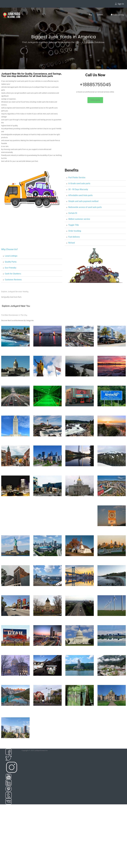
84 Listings (80, 624)
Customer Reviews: (13, 280)
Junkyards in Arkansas (80, 709)
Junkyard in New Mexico (112, 530)
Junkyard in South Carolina (15, 620)
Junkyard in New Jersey (112, 500)
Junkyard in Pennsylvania (80, 590)
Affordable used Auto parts (80, 195)
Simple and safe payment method (83, 201)
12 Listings (112, 654)
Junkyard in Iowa (47, 410)
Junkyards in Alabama (79, 679)
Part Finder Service (77, 178)
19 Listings (47, 474)
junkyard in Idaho (80, 380)
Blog (91, 15)
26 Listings (79, 384)
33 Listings (15, 684)
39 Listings (47, 713)
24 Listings (80, 506)
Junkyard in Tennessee (80, 620)
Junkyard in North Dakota (79, 560)
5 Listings (112, 684)
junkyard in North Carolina (47, 560)
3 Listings (47, 684)
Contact (100, 15)
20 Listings (79, 444)
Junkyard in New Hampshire (80, 501)
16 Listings (80, 354)
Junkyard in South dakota (48, 620)
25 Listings (15, 384)
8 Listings (79, 564)
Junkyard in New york (15, 560)
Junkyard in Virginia (47, 649)
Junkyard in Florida (112, 350)
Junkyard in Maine (48, 440)
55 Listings (15, 624)
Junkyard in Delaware (79, 350)
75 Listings (15, 414)
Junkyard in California (15, 350)
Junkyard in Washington (79, 649)
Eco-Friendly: (11, 268)
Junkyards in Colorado (15, 742)
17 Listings (48, 504)
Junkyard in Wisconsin (15, 679)
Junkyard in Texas (112, 620)
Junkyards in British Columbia (112, 711)
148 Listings (15, 564)
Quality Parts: (11, 262)
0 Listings (48, 414)
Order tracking (75, 231)
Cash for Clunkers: (13, 274)
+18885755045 (95, 85)
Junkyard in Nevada (48, 500)
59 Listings (112, 716)
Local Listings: (11, 256)
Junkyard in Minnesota (47, 470)
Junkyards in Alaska (112, 679)
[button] (95, 100)
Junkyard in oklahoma (15, 590)
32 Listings (15, 654)
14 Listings (112, 534)
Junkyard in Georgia (15, 380)
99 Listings (112, 384)
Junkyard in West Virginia (112, 649)
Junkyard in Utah (15, 649)
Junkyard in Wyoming (47, 679)
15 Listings (15, 444)
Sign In (121, 4)
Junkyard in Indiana (15, 410)
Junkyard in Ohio (112, 560)
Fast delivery (74, 237)
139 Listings (48, 564)
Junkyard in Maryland (80, 440)
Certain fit (73, 213)
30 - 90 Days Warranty (78, 189)
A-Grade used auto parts (79, 183)
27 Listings (112, 414)
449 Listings (112, 354)
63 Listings (47, 354)
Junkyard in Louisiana (15, 440)
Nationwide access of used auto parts (85, 207)
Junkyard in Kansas (79, 410)
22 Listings (112, 594)
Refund (72, 243)
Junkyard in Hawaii (47, 380)
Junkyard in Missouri (80, 470)
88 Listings (15, 474)
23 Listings (47, 594)
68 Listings (15, 746)
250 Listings (112, 624)
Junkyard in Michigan (15, 470)
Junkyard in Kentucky (112, 410)
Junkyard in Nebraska (15, 500)
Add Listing (117, 15)
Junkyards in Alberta (15, 709)
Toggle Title (74, 225)
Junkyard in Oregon (47, 590)
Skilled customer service (79, 219)
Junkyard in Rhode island (112, 590)
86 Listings (79, 684)
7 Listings (112, 474)
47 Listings (15, 594)
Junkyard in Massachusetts (112, 440)
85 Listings (79, 474)
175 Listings (112, 564)
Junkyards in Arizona (48, 709)
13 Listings (48, 384)
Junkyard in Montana (112, 470)
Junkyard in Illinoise (112, 380)
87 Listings (47, 444)
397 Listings (15, 354)
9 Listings (48, 624)
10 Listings (80, 654)
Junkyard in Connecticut (47, 350)
